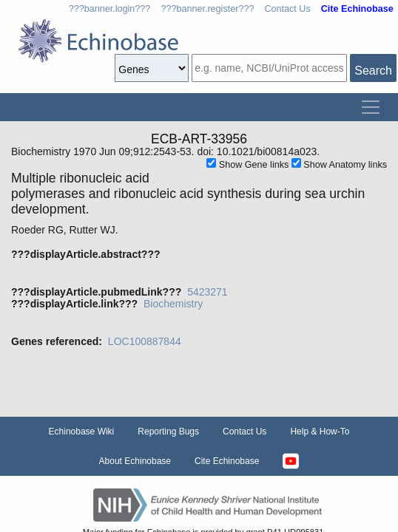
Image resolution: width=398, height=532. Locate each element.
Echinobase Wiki (82, 432)
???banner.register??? (207, 9)
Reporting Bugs (168, 432)
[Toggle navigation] (371, 107)
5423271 (208, 292)
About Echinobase (135, 461)
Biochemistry (173, 304)
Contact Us (287, 9)
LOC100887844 (145, 341)
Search (373, 71)
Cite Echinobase (227, 461)
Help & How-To (320, 432)
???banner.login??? (110, 9)
